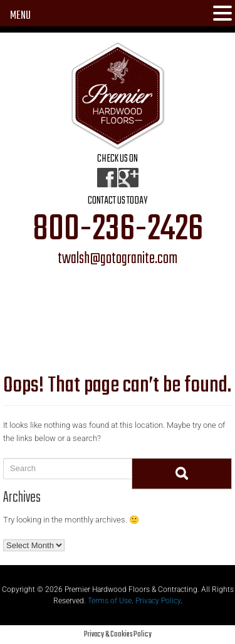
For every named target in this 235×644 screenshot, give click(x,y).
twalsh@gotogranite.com (118, 259)
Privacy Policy (158, 601)
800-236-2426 (118, 230)
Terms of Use (110, 601)
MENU (20, 16)
